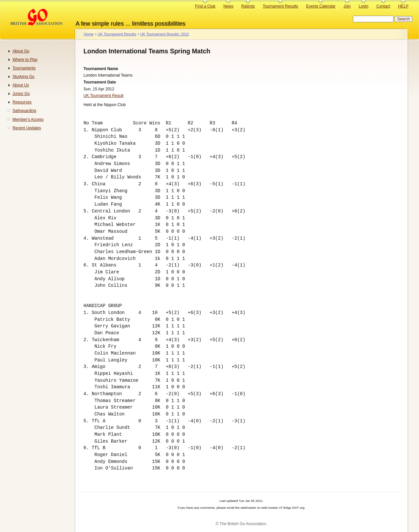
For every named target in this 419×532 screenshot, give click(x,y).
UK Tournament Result (103, 96)
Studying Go (23, 77)
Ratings (248, 6)
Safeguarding (24, 111)
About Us (21, 85)
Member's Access (28, 119)
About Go (21, 51)
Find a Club (205, 6)
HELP (403, 6)
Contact (383, 6)
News (228, 6)
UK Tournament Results (117, 34)
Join (347, 6)
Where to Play (25, 60)
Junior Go (21, 94)
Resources (22, 102)
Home (89, 34)
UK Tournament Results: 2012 (164, 34)
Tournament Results (281, 6)
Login (364, 6)
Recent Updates (27, 128)
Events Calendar (321, 6)
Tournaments (24, 68)
